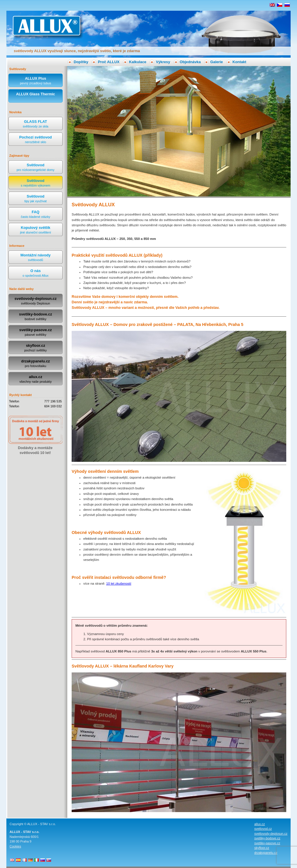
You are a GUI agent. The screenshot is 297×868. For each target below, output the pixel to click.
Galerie (217, 62)
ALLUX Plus (36, 81)
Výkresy (163, 62)
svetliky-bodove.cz (36, 317)
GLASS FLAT (36, 124)
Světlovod (36, 168)
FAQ (36, 215)
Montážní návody (36, 258)
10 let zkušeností (119, 583)
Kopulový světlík (36, 230)
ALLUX (46, 26)
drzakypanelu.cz (36, 364)
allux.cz (36, 379)
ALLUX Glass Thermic (36, 97)
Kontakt (240, 62)
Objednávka (190, 62)
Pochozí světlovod (36, 140)
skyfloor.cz (36, 348)
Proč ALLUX (108, 62)
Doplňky (81, 62)
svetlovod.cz (263, 829)
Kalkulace (138, 62)
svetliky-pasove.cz (36, 332)
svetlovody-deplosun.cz (36, 301)
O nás (36, 273)
